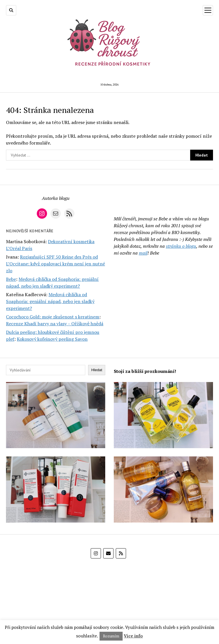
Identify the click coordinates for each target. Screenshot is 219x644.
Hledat (97, 370)
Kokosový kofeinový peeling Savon (52, 339)
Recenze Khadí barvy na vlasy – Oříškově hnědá (55, 324)
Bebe (11, 279)
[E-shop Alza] (109, 594)
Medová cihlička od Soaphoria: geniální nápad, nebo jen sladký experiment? (50, 301)
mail (143, 253)
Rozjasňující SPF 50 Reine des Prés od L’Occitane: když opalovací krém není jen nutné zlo (55, 264)
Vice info (133, 636)
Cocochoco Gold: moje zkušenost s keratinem (53, 317)
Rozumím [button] (111, 636)
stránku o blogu (181, 246)
